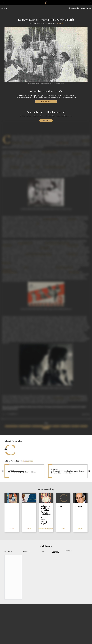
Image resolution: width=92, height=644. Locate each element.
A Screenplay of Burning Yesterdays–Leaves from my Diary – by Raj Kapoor (68, 472)
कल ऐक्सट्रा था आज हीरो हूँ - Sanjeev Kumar (22, 472)
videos (29, 529)
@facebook (26, 551)
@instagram (8, 551)
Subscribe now (46, 102)
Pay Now (46, 121)
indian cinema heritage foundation (79, 8)
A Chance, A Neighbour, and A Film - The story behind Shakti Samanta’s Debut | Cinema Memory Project (46, 515)
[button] (89, 471)
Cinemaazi (59, 23)
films (63, 529)
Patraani (61, 506)
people (80, 529)
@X (43, 551)
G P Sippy (78, 506)
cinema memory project (46, 529)
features (4, 8)
